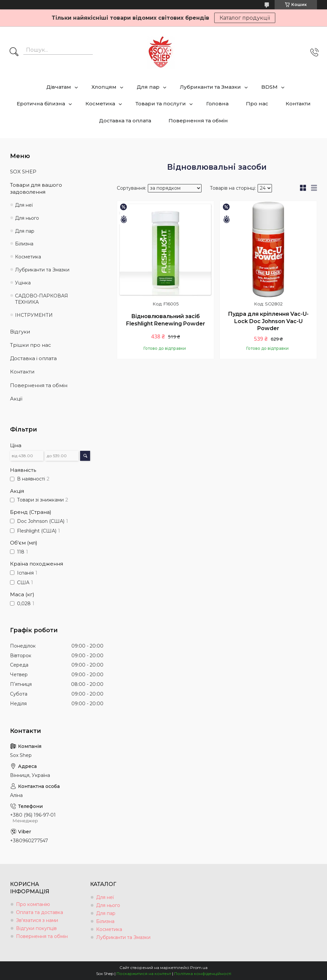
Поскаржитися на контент (144, 973)
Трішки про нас (31, 345)
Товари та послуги (161, 104)
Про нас (257, 104)
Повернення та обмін (198, 121)
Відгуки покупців (36, 928)
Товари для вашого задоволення (36, 188)
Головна (217, 104)
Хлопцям (104, 87)
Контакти (298, 104)
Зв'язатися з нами (37, 920)
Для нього (27, 218)
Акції (16, 399)
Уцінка (23, 283)
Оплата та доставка (40, 912)
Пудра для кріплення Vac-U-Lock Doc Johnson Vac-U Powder (268, 321)
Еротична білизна (41, 104)
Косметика (100, 104)
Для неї (24, 205)
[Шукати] (14, 52)
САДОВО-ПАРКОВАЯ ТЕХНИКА (42, 299)
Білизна (24, 244)
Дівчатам (59, 87)
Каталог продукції (245, 18)
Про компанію (33, 904)
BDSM (269, 87)
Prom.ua (199, 967)
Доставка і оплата (33, 358)
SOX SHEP (23, 172)
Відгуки (20, 332)
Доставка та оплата (125, 121)
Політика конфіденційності (203, 973)
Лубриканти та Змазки (210, 87)
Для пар (148, 87)
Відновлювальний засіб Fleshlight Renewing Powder (166, 320)
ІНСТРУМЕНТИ (34, 315)
